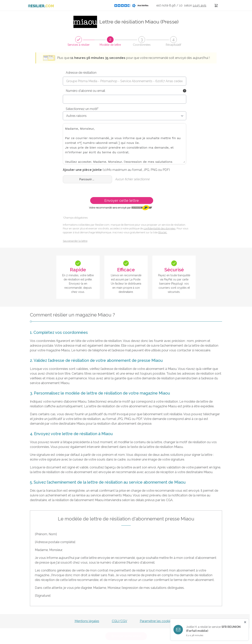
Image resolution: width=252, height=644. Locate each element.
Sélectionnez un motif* (82, 109)
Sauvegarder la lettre (75, 241)
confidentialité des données (159, 228)
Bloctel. (163, 232)
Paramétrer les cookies (156, 621)
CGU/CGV (120, 621)
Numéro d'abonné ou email (85, 91)
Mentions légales (87, 621)
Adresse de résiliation (81, 73)
